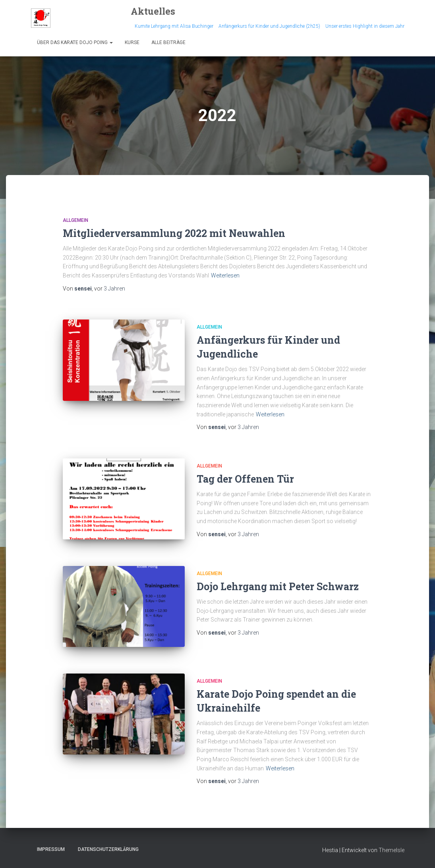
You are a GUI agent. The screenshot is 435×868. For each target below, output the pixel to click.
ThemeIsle (391, 850)
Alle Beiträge (168, 42)
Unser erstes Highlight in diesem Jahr (365, 26)
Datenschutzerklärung (108, 849)
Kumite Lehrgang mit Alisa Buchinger (174, 26)
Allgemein (75, 220)
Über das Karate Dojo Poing (75, 42)
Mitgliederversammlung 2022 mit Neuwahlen (174, 233)
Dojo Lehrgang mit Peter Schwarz (278, 586)
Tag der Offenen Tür (245, 479)
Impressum (51, 849)
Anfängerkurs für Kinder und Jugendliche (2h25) (269, 26)
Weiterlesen (225, 275)
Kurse (132, 42)
